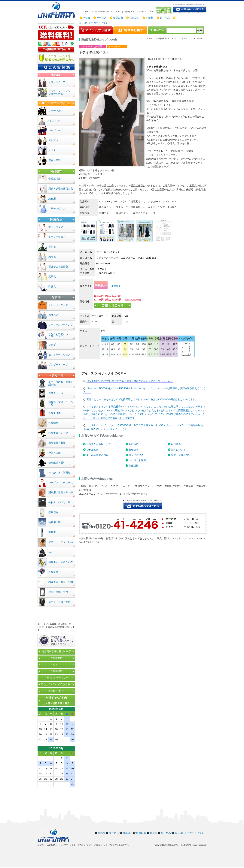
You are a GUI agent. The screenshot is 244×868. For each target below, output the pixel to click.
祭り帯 (52, 532)
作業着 (149, 18)
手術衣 (52, 247)
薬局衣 (52, 277)
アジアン (53, 140)
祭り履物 (53, 512)
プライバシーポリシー (56, 678)
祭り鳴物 (53, 423)
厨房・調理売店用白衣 (61, 189)
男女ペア (53, 315)
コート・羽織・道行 (59, 602)
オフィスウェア (57, 82)
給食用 (52, 199)
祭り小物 (53, 572)
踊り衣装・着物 (57, 443)
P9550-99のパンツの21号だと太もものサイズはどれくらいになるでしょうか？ (130, 381)
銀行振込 (134, 444)
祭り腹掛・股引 (57, 463)
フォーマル (55, 111)
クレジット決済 (137, 460)
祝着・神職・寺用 (58, 592)
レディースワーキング (61, 325)
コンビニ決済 (136, 455)
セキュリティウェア (59, 355)
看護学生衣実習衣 (58, 267)
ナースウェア (56, 227)
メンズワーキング (58, 305)
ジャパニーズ (56, 130)
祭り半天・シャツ (58, 433)
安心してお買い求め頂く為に (56, 684)
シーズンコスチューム (61, 482)
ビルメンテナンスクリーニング (58, 335)
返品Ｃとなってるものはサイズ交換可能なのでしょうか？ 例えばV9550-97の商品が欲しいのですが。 (142, 399)
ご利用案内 (92, 450)
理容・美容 (55, 160)
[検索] (181, 30)
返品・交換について (182, 455)
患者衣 (52, 257)
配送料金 (176, 444)
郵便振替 (134, 450)
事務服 (86, 18)
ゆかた (52, 552)
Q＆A (56, 665)
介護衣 (52, 286)
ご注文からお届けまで (99, 444)
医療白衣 (134, 18)
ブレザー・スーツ (58, 365)
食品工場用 (55, 179)
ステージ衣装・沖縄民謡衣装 (61, 383)
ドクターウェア (57, 237)
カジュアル (53, 121)
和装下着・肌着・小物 (61, 582)
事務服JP (116, 286)
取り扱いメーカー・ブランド (95, 23)
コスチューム (56, 393)
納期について (178, 450)
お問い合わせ (56, 691)
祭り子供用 (55, 413)
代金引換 (134, 466)
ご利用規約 (56, 671)
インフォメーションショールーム (59, 92)
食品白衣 (118, 18)
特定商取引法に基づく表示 (56, 651)
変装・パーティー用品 (61, 542)
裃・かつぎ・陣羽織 (59, 473)
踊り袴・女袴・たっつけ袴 (61, 403)
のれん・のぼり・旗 (59, 502)
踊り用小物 (55, 522)
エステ (52, 150)
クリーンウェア (57, 208)
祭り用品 (165, 18)
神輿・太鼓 (55, 453)
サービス (102, 18)
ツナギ (52, 345)
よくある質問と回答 (97, 455)
